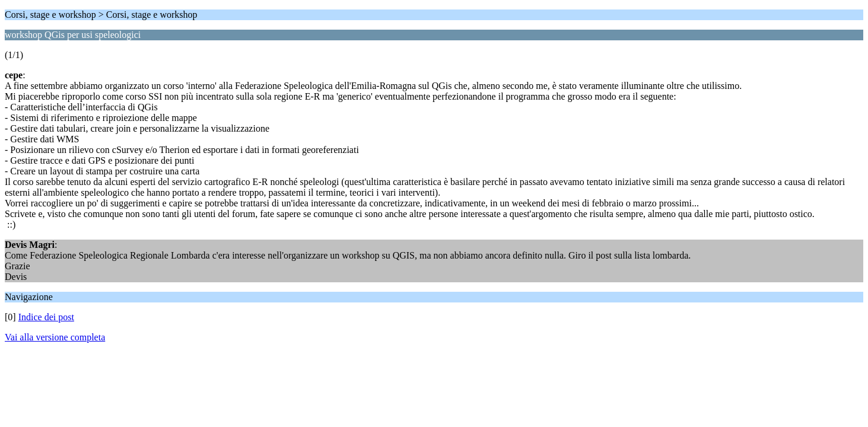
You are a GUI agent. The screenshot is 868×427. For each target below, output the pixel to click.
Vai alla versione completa (55, 337)
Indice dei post (46, 317)
